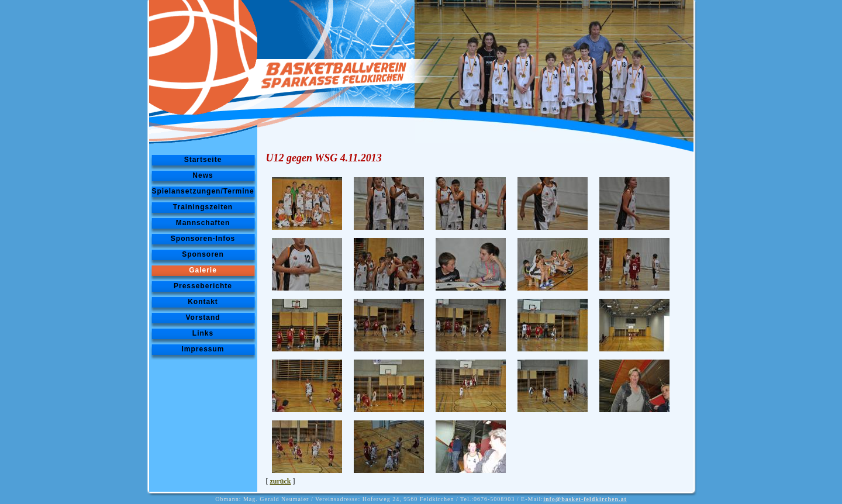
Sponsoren (203, 254)
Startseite (203, 160)
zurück (281, 481)
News (203, 175)
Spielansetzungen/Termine (203, 191)
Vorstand (203, 317)
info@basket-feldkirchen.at (585, 499)
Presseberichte (203, 286)
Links (203, 333)
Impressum (203, 349)
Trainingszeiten (203, 207)
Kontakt (203, 302)
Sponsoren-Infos (203, 239)
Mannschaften (203, 223)
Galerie (203, 270)
